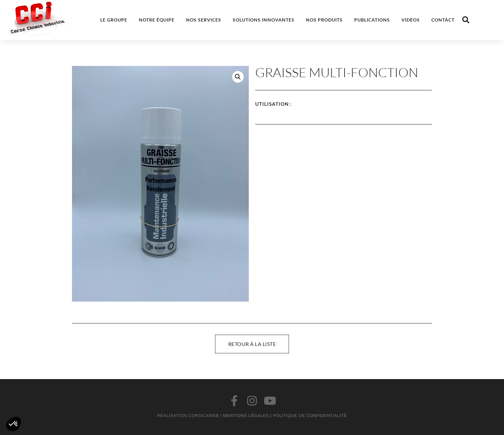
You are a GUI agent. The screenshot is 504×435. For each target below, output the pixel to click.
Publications (372, 20)
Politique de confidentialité (310, 416)
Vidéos (411, 20)
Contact (443, 20)
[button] (466, 20)
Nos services (204, 20)
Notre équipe (157, 20)
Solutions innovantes (264, 20)
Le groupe (114, 20)
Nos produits (324, 20)
